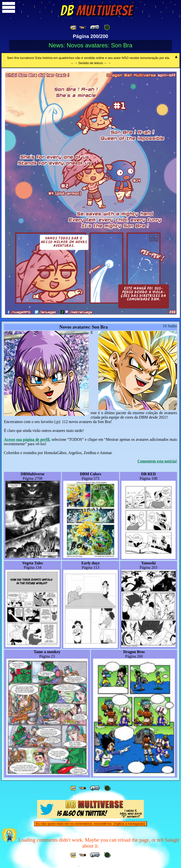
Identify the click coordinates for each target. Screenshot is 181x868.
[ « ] (95, 27)
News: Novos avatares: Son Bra (90, 45)
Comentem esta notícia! (157, 461)
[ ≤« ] (82, 28)
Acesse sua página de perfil (27, 439)
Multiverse (96, 11)
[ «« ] (74, 28)
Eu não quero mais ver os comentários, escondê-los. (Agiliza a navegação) (90, 824)
